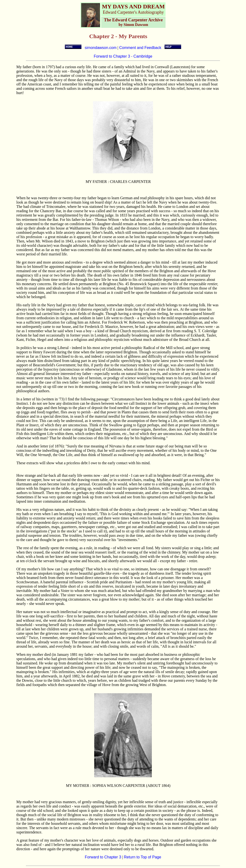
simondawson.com (101, 48)
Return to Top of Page (143, 857)
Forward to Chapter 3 (103, 857)
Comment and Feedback (140, 48)
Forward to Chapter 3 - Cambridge (123, 56)
